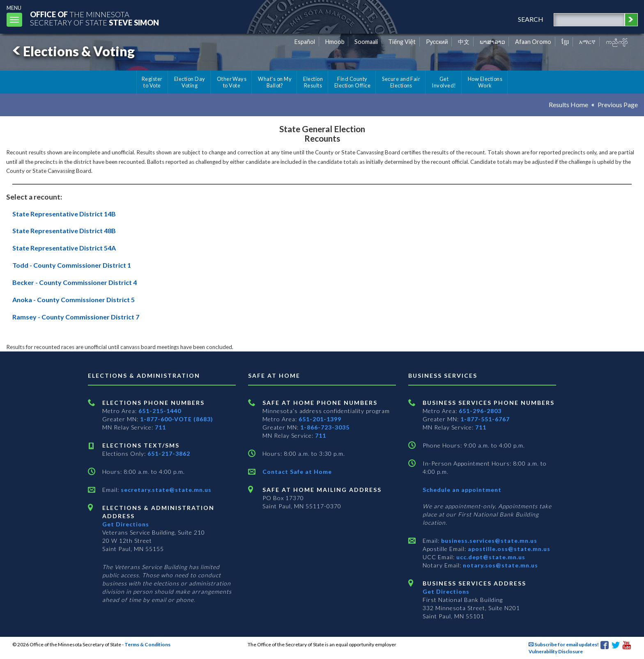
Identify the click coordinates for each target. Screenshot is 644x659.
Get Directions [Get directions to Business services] (446, 591)
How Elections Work (485, 82)
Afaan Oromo (533, 42)
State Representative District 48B (64, 231)
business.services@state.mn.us (488, 541)
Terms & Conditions (147, 644)
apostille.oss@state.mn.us (508, 549)
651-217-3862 (169, 453)
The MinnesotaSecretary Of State (94, 18)
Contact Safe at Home (297, 472)
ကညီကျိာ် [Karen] (617, 42)
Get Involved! (444, 82)
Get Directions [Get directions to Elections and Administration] (126, 524)
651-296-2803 (480, 411)
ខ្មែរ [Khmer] (565, 42)
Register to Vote (152, 82)
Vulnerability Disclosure (556, 651)
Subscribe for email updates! (564, 644)
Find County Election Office (352, 82)
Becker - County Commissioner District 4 (75, 282)
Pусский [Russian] (437, 42)
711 (160, 427)
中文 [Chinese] (464, 42)
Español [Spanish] (305, 42)
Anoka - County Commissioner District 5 (74, 300)
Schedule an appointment (462, 490)
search (531, 19)
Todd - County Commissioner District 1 (72, 265)
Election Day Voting (190, 82)
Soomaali (366, 42)
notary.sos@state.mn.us (500, 565)
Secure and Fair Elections (401, 82)
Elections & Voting (72, 51)
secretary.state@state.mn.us (165, 490)
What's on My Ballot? (275, 82)
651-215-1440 (160, 411)
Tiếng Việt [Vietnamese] (402, 42)
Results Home (568, 104)
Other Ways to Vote (232, 82)
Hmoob (335, 42)
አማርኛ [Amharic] (587, 42)
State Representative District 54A (64, 248)
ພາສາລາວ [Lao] (492, 42)
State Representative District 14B (64, 214)
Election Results (313, 82)
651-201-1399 (320, 419)
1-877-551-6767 (485, 419)
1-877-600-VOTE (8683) (177, 419)
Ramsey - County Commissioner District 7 (76, 317)
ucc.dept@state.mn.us (490, 557)
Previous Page (618, 104)
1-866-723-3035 (325, 427)
